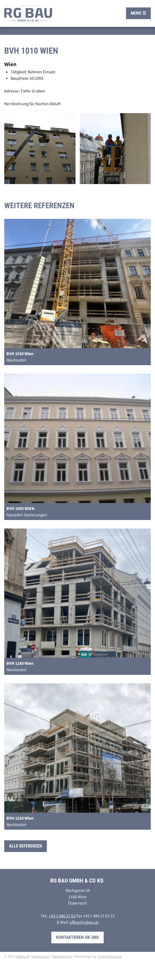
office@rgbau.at (84, 922)
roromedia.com (110, 956)
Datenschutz (62, 956)
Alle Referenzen (26, 846)
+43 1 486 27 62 (62, 916)
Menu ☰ (138, 13)
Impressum (41, 956)
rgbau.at (23, 956)
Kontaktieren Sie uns (78, 937)
